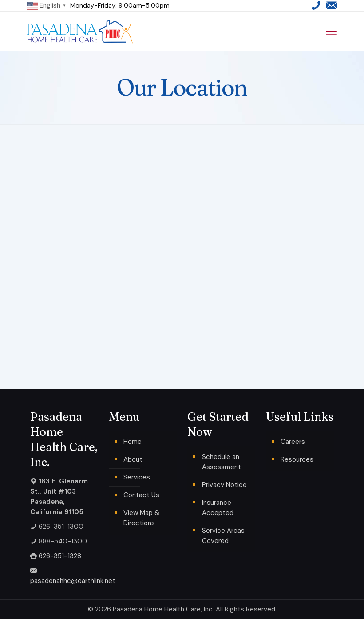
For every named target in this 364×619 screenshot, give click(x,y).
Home (133, 442)
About (133, 459)
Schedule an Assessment (222, 462)
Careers (293, 442)
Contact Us (141, 495)
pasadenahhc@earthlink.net (73, 581)
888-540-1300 (63, 541)
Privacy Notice (224, 485)
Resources (297, 459)
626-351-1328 (60, 556)
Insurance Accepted (218, 508)
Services (137, 477)
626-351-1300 (61, 527)
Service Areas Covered (223, 536)
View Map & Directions (142, 518)
